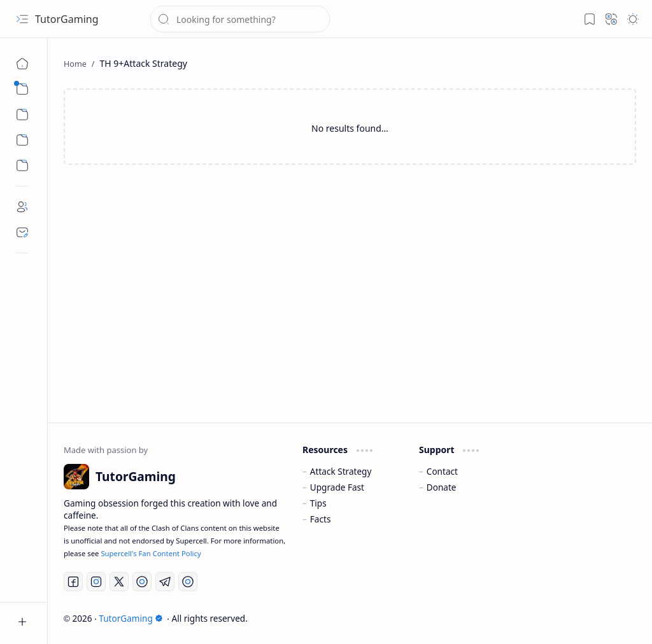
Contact (442, 471)
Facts (321, 519)
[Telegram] (165, 582)
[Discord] (188, 582)
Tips (318, 503)
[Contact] (22, 232)
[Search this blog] (240, 19)
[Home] (22, 64)
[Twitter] (119, 582)
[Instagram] (96, 582)
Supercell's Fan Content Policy (151, 553)
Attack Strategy (341, 471)
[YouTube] (142, 582)
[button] (22, 19)
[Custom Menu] (22, 140)
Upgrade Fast (337, 487)
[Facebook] (73, 582)
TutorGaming (67, 19)
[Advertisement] (350, 279)
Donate (442, 487)
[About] (22, 207)
